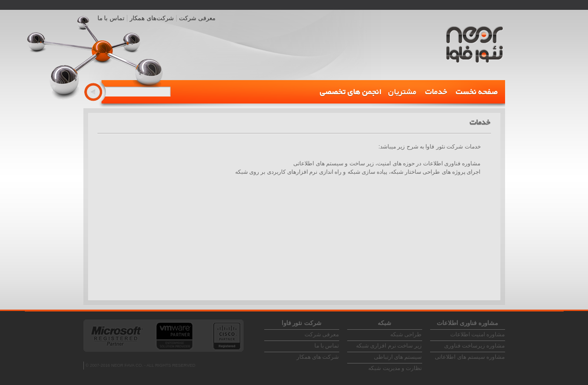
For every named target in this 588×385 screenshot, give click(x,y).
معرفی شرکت (197, 18)
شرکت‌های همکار (152, 18)
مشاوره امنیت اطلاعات (478, 334)
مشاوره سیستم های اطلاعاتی (470, 357)
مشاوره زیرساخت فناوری (475, 346)
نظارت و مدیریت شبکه (395, 368)
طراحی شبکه (406, 334)
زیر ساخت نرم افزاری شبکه (389, 346)
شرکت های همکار (318, 357)
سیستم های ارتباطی (398, 357)
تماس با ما (111, 18)
